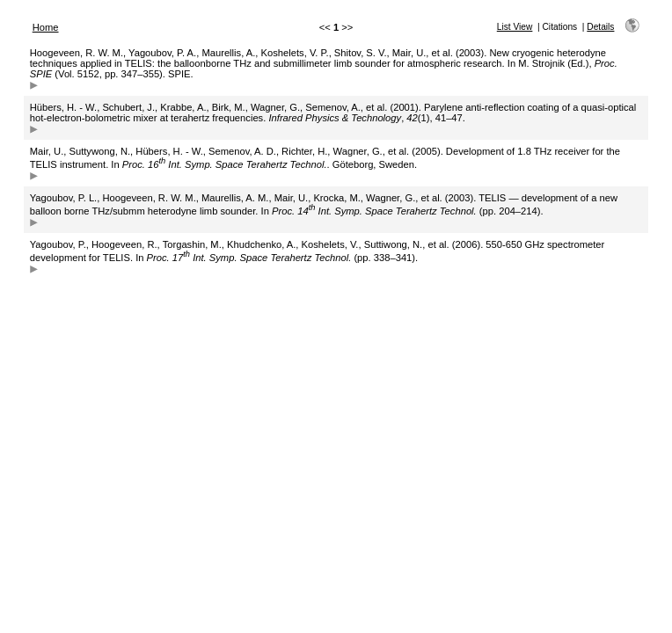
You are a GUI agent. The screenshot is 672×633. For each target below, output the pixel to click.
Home (46, 27)
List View (515, 27)
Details (600, 27)
